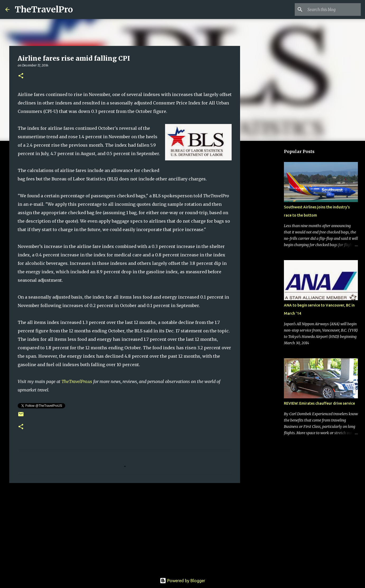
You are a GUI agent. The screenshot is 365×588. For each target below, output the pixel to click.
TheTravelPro (44, 9)
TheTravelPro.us (77, 381)
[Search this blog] (333, 9)
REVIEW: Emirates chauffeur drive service (319, 403)
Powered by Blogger (182, 581)
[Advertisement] (125, 528)
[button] (21, 76)
